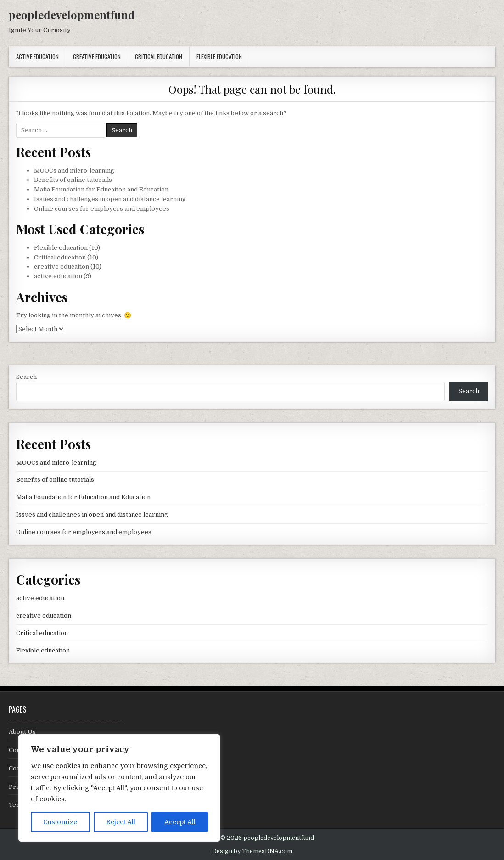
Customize (60, 822)
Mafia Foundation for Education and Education (101, 189)
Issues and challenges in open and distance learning (110, 199)
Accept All (180, 822)
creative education (97, 56)
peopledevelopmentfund (72, 15)
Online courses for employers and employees (102, 209)
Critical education (159, 56)
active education (37, 56)
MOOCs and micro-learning (74, 171)
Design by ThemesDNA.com (252, 851)
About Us (22, 732)
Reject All (121, 822)
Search (26, 377)
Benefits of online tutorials (73, 180)
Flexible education (219, 56)
